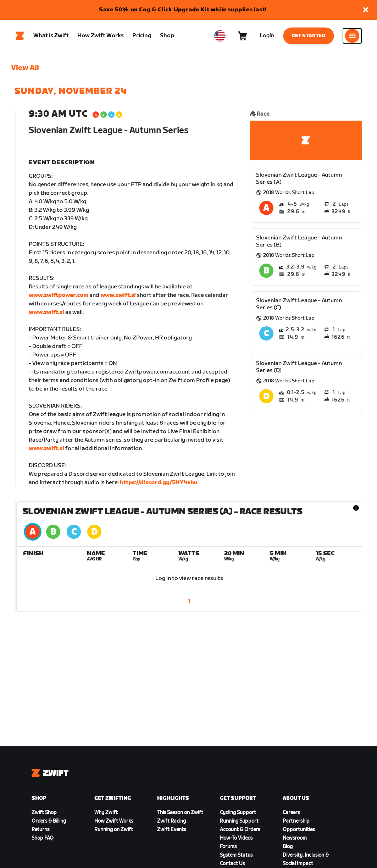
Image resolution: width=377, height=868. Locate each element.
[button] (366, 10)
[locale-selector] (220, 36)
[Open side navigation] (352, 36)
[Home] (20, 36)
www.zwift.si (118, 295)
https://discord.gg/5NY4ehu (159, 483)
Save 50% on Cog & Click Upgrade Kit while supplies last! (183, 10)
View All (25, 68)
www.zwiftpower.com (59, 295)
